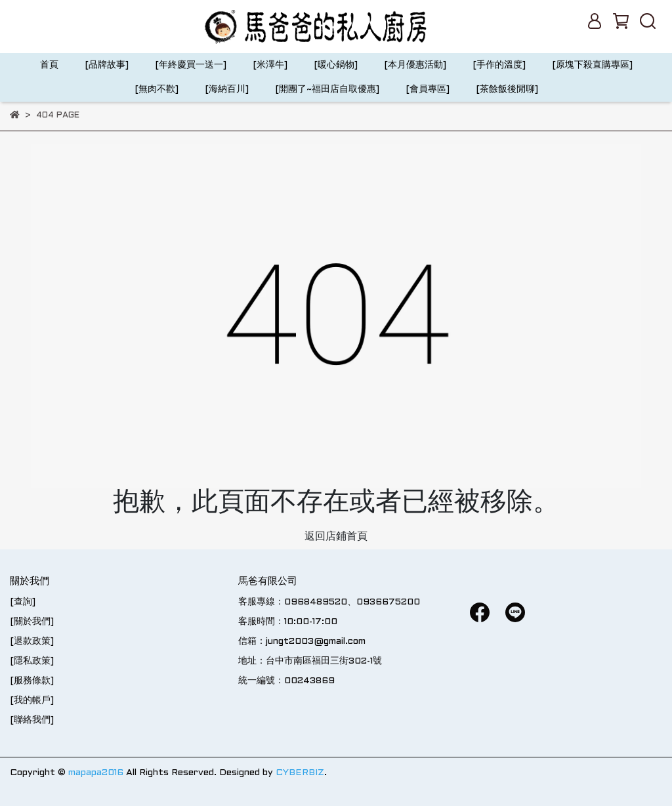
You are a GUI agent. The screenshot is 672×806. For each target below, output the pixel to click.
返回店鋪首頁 (336, 537)
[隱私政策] (32, 661)
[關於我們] (32, 622)
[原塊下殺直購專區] (592, 65)
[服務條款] (32, 681)
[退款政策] (32, 642)
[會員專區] (428, 90)
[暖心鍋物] (336, 65)
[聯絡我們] (32, 720)
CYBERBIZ (300, 773)
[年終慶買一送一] (191, 65)
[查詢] (23, 602)
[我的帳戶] (32, 701)
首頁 (49, 65)
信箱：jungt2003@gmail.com (302, 642)
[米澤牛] (270, 65)
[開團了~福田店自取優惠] (327, 90)
